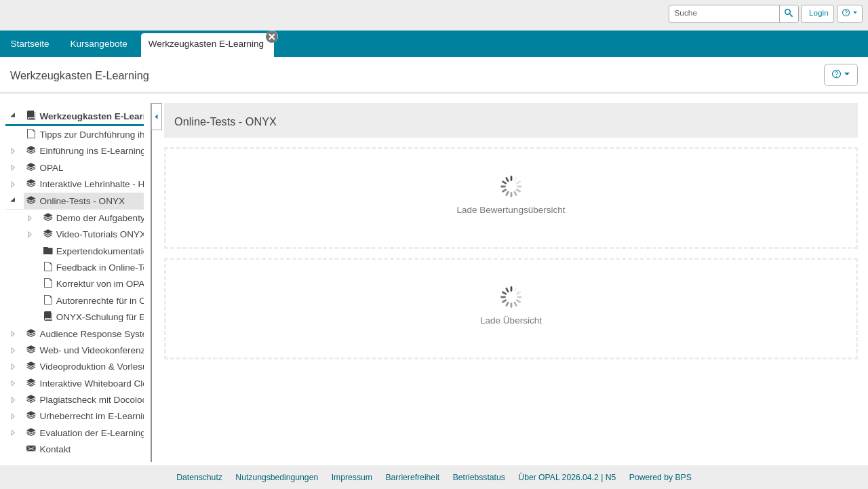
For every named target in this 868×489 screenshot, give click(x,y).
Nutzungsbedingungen (277, 477)
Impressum (352, 477)
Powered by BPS (660, 477)
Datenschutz (199, 477)
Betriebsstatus (479, 477)
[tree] (75, 283)
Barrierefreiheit (412, 477)
